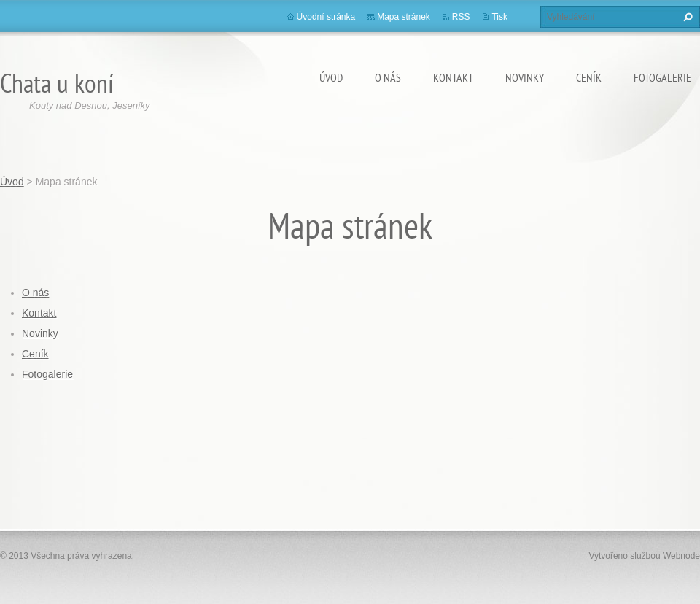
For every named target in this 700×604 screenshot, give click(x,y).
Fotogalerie (662, 77)
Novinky (525, 77)
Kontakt (453, 77)
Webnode (681, 556)
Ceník (589, 77)
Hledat (686, 17)
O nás (388, 77)
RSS (461, 17)
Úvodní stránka (326, 17)
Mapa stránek (404, 17)
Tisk (499, 17)
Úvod (331, 77)
